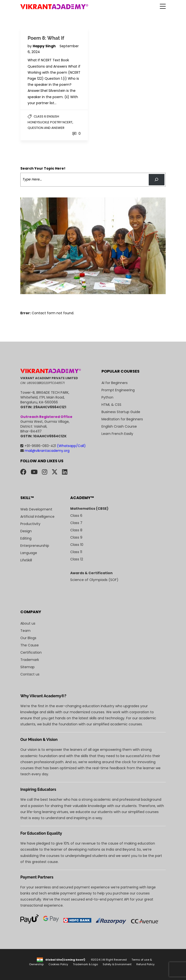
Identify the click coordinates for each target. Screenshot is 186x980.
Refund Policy (145, 964)
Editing (26, 538)
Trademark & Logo (85, 964)
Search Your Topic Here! (43, 168)
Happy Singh (45, 46)
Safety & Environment (117, 964)
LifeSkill (26, 560)
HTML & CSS (111, 405)
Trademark (30, 660)
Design (26, 531)
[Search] (157, 180)
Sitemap (27, 667)
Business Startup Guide (121, 412)
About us (28, 623)
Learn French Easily (117, 434)
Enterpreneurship (35, 546)
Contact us (30, 674)
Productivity (30, 524)
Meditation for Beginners (122, 419)
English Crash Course (119, 426)
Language (29, 553)
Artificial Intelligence (37, 517)
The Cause (30, 645)
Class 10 (77, 545)
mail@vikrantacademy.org (45, 451)
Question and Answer (46, 128)
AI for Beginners (115, 383)
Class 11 (76, 552)
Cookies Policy (58, 964)
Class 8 (76, 530)
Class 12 (77, 559)
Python (107, 397)
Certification (31, 652)
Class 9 (76, 537)
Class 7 (76, 523)
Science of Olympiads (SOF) (94, 580)
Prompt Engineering (118, 390)
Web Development (36, 509)
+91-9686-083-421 (53, 446)
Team (25, 631)
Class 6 (76, 516)
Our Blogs (28, 638)
